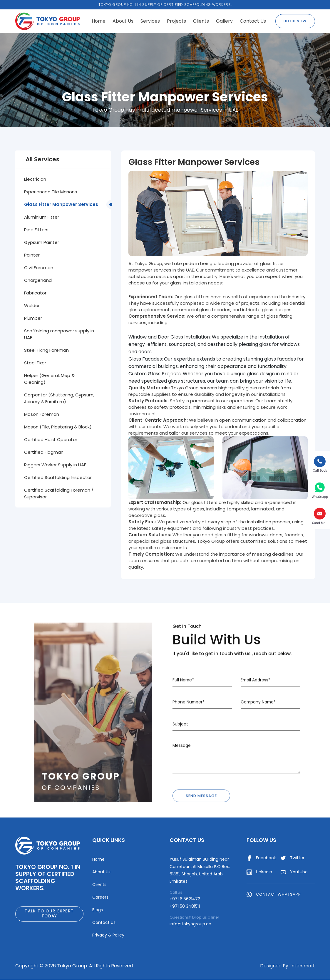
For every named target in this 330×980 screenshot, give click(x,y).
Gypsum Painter (42, 242)
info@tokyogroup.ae (190, 924)
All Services (42, 159)
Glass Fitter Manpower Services (61, 204)
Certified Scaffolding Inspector (58, 477)
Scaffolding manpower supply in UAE (59, 334)
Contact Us (253, 21)
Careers (100, 897)
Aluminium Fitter (42, 217)
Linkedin (259, 872)
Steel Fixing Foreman (46, 350)
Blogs (98, 910)
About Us (123, 21)
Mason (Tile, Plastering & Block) (58, 427)
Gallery (224, 21)
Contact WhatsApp (274, 895)
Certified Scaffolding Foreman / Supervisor (59, 493)
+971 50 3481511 (185, 907)
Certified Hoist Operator (51, 439)
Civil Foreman (39, 268)
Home (99, 21)
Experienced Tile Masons (51, 192)
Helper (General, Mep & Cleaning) (49, 379)
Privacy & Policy (108, 935)
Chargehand (38, 280)
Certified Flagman (44, 452)
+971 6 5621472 (185, 899)
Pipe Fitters (36, 230)
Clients (201, 21)
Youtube (294, 872)
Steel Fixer (35, 363)
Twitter (293, 858)
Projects (176, 21)
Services (150, 21)
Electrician (35, 179)
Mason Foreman (42, 414)
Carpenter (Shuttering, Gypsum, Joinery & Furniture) (59, 398)
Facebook (261, 858)
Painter (32, 255)
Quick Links (109, 841)
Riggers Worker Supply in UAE (55, 465)
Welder (32, 305)
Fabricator (35, 293)
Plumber (33, 318)
